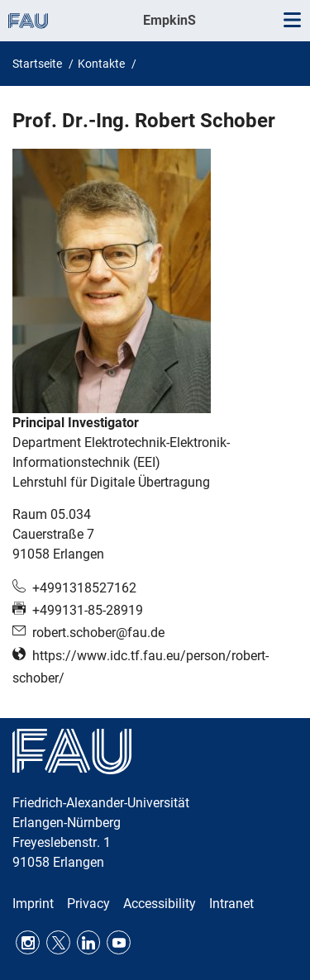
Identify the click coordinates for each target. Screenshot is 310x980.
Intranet (231, 904)
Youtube (119, 942)
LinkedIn (89, 942)
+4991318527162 (84, 588)
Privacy (88, 904)
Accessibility (160, 904)
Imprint (33, 904)
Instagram (28, 942)
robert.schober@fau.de (98, 633)
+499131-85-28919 (88, 610)
